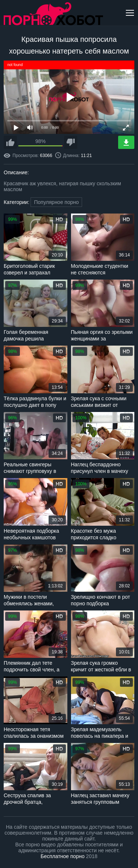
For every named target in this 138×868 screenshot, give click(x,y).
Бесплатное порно (62, 856)
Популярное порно (56, 202)
